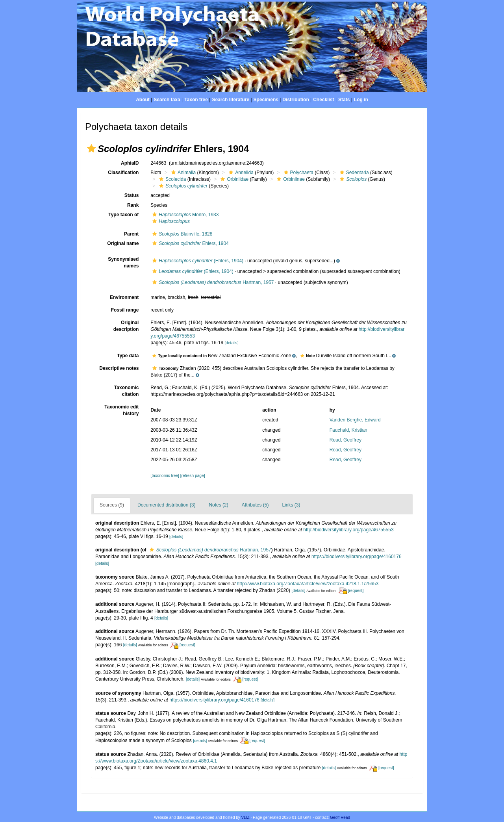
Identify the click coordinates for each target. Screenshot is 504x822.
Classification (123, 173)
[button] (91, 148)
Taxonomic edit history (121, 410)
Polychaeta (298, 173)
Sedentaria (353, 173)
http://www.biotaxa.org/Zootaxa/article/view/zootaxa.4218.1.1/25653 (308, 584)
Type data (128, 356)
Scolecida (171, 179)
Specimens (266, 100)
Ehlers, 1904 (189, 243)
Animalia (183, 173)
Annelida (240, 173)
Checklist (323, 100)
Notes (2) (218, 505)
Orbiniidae (233, 179)
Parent (131, 234)
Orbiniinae (290, 179)
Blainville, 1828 (181, 234)
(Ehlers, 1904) (197, 261)
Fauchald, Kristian (348, 430)
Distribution (296, 100)
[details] (231, 343)
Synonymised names (123, 263)
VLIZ (246, 817)
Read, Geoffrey (346, 440)
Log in (361, 100)
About (143, 100)
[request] (356, 591)
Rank (133, 205)
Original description (126, 326)
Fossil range (125, 310)
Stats (344, 100)
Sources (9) (112, 505)
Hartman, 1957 (212, 282)
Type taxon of (123, 215)
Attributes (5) (255, 505)
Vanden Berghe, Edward (355, 420)
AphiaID (130, 163)
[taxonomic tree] (165, 476)
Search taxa (167, 100)
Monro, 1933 (184, 215)
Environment (124, 297)
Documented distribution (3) (166, 505)
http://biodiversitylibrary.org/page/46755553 (348, 530)
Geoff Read (340, 817)
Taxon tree (196, 100)
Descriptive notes (119, 368)
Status (132, 195)
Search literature (231, 100)
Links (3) (291, 505)
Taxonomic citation (126, 391)
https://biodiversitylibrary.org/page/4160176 (357, 557)
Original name (123, 243)
